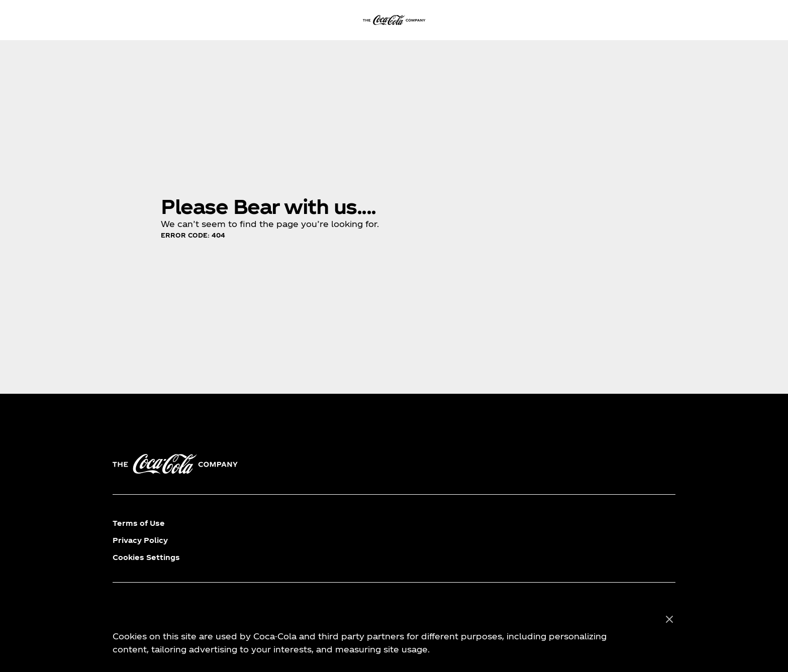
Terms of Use (139, 523)
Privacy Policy (140, 540)
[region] (394, 635)
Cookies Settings (146, 557)
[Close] (669, 620)
